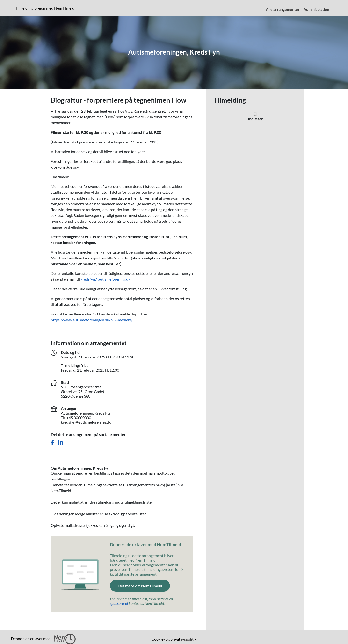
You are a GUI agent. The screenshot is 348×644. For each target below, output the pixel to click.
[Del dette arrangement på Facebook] (53, 443)
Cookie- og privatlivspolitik (174, 639)
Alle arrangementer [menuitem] (283, 9)
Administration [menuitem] (316, 9)
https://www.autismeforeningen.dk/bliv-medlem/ (92, 320)
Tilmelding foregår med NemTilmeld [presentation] (45, 8)
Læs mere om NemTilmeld (140, 586)
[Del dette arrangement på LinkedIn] (61, 443)
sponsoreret (119, 603)
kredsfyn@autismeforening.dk (105, 279)
